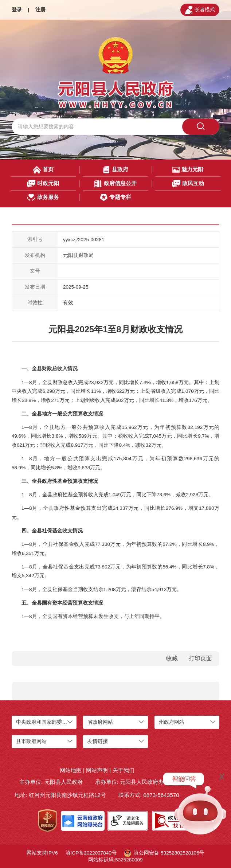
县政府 (115, 170)
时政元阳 (43, 184)
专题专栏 (115, 198)
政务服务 (43, 198)
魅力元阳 (188, 170)
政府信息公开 (115, 184)
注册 (40, 10)
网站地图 (71, 770)
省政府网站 (100, 722)
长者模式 (200, 10)
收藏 (172, 658)
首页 (43, 170)
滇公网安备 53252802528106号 (164, 853)
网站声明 (97, 770)
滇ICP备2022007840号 (91, 853)
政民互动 (188, 184)
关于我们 (124, 770)
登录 (17, 10)
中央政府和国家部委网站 (44, 722)
